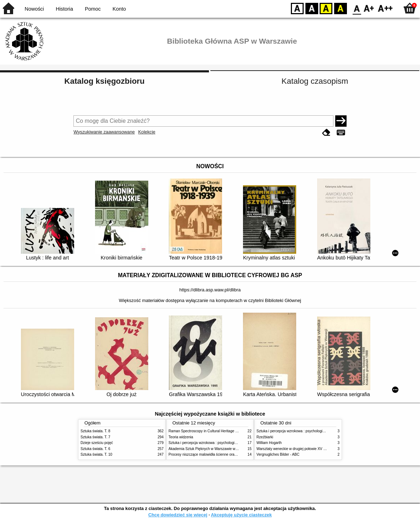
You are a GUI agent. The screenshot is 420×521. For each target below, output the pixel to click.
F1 (369, 8)
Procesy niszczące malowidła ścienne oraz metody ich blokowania (221, 454)
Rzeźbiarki (265, 437)
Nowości (34, 9)
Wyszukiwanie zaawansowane (104, 132)
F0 (357, 8)
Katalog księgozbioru (104, 81)
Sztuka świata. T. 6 (95, 449)
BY (340, 8)
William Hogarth (269, 443)
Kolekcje (147, 132)
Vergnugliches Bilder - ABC (278, 454)
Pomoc (93, 9)
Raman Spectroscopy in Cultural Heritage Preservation (212, 431)
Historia (64, 9)
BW (312, 8)
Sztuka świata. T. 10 (96, 454)
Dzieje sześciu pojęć (97, 443)
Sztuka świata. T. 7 (95, 437)
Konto (119, 9)
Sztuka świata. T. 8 (95, 431)
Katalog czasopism (315, 81)
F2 (385, 8)
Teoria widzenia (181, 437)
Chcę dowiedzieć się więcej (178, 515)
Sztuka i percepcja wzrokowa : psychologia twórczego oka (214, 443)
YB (326, 8)
